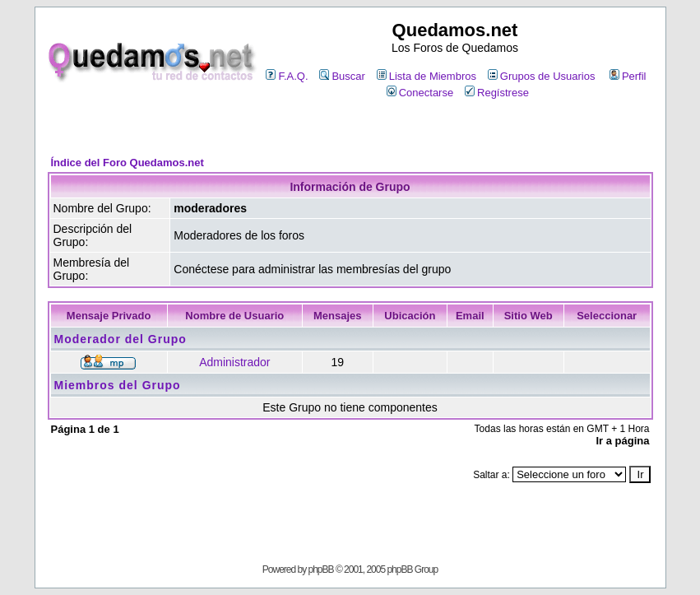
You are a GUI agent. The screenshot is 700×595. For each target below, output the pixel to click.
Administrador (234, 362)
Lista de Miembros (426, 76)
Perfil (628, 76)
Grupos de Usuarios (542, 76)
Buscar (342, 76)
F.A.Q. (287, 76)
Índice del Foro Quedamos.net (127, 163)
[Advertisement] (350, 129)
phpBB (321, 569)
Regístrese (497, 93)
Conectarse (420, 93)
